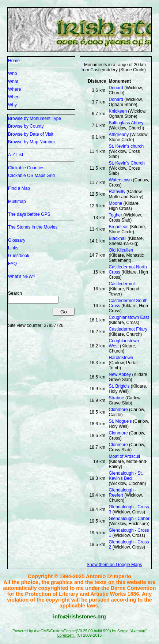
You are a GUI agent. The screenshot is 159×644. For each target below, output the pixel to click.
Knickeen (118, 111)
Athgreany (119, 135)
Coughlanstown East (129, 317)
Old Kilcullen (121, 250)
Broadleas (119, 227)
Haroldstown (121, 358)
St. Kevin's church (126, 146)
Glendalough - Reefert (123, 493)
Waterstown (120, 180)
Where (14, 89)
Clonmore (118, 410)
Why (12, 105)
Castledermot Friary (128, 329)
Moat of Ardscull (124, 456)
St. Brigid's (119, 386)
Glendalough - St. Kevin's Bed (126, 476)
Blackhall (118, 238)
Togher (116, 215)
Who (13, 74)
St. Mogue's (120, 421)
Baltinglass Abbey (126, 123)
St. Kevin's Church (127, 163)
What (13, 82)
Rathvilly (117, 192)
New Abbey (120, 374)
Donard (116, 88)
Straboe (117, 398)
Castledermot (122, 284)
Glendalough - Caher (129, 519)
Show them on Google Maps (114, 565)
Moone (116, 203)
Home (14, 61)
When (14, 97)
